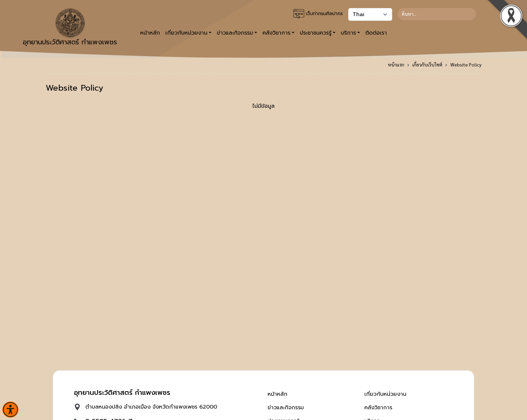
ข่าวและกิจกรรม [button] (235, 33)
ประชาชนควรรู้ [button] (316, 33)
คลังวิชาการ (378, 408)
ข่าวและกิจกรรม (286, 408)
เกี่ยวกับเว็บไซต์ (427, 64)
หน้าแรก (396, 64)
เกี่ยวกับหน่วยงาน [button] (186, 33)
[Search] (437, 14)
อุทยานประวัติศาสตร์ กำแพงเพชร (70, 28)
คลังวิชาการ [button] (276, 33)
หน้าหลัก (150, 33)
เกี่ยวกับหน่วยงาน (385, 394)
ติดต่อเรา (376, 33)
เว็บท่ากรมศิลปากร (318, 14)
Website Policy (466, 64)
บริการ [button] (348, 33)
